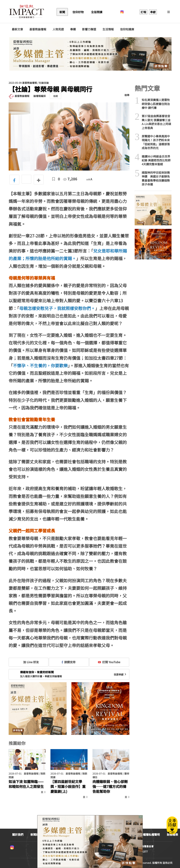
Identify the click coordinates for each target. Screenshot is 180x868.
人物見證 (58, 29)
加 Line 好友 (28, 662)
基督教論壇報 (38, 29)
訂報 (143, 12)
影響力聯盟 (89, 29)
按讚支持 (69, 662)
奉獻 (153, 12)
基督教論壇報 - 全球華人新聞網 (27, 12)
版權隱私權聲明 (150, 834)
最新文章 (17, 29)
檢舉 (127, 95)
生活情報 (108, 29)
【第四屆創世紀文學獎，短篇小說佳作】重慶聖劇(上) (68, 787)
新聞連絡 (36, 834)
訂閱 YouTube (109, 662)
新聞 (62, 12)
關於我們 (18, 834)
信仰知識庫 (127, 29)
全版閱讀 (97, 12)
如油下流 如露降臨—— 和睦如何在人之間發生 (26, 784)
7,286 (70, 179)
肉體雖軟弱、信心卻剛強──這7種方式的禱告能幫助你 (110, 787)
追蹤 (56, 96)
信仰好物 (78, 12)
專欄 (73, 29)
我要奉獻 (120, 674)
